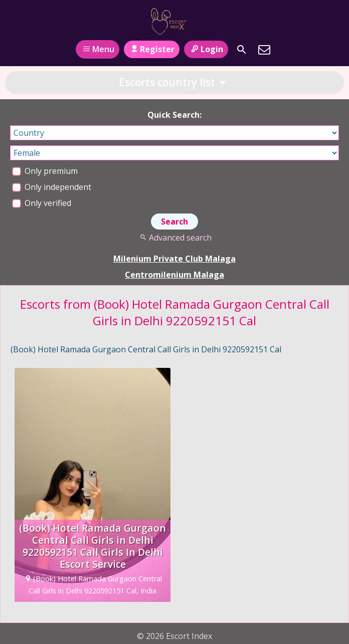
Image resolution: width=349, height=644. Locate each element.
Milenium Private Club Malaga (174, 259)
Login (206, 49)
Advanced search (174, 238)
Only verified (42, 203)
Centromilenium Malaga (174, 275)
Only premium (45, 171)
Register (152, 49)
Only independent (52, 187)
